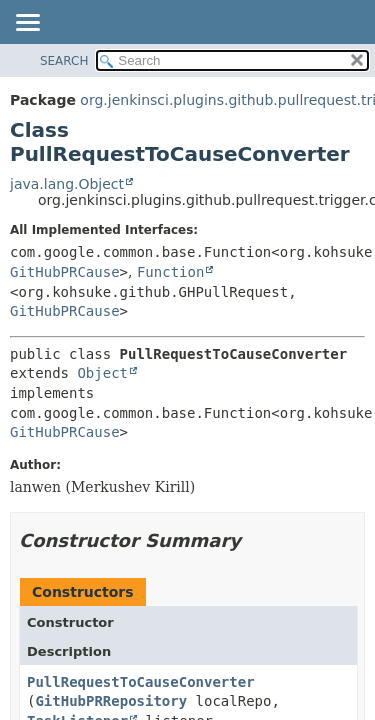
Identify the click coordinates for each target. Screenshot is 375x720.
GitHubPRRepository (111, 701)
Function (170, 272)
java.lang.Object (67, 184)
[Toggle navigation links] (27, 24)
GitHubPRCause (65, 272)
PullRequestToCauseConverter (141, 682)
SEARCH (64, 61)
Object (102, 373)
